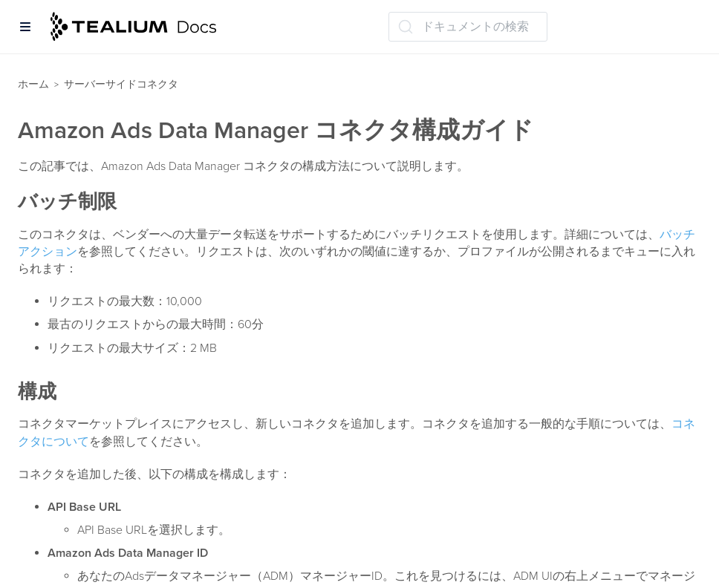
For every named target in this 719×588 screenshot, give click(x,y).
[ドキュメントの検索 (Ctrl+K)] (468, 27)
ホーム (33, 84)
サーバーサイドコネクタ (121, 84)
